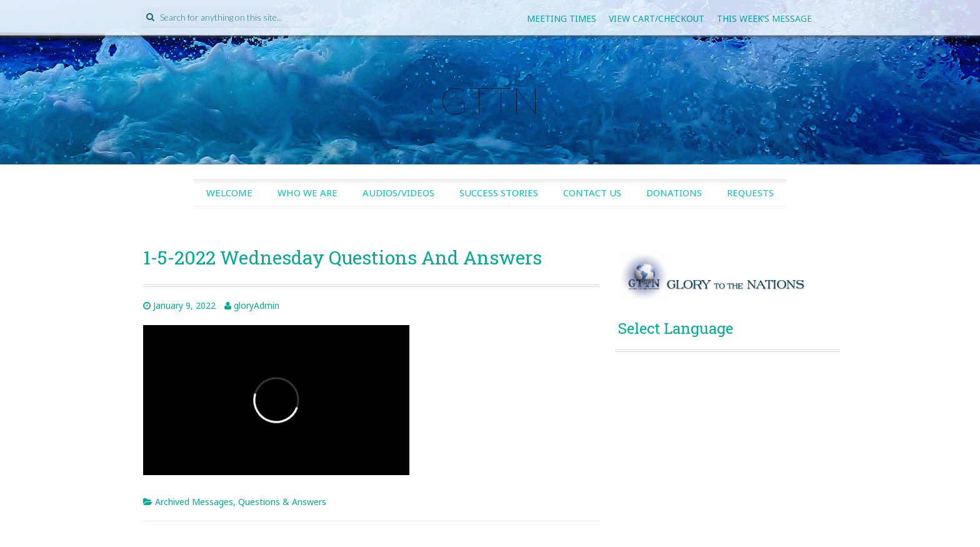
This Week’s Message (764, 18)
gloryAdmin (257, 305)
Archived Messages (194, 502)
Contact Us (592, 193)
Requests (750, 193)
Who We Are (307, 193)
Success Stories (499, 193)
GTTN (490, 100)
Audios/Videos (398, 193)
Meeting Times (562, 18)
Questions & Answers (282, 502)
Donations (674, 193)
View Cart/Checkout (657, 18)
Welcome (229, 193)
